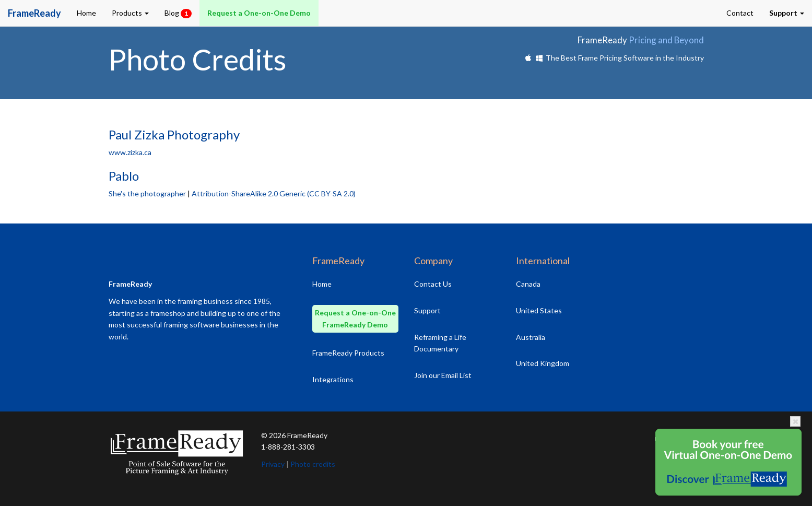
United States (539, 310)
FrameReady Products (348, 353)
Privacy (273, 464)
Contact (740, 13)
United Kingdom (543, 363)
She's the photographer (147, 193)
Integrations (333, 379)
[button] (787, 13)
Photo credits (313, 464)
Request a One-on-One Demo (259, 13)
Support (427, 310)
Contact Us (433, 284)
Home (86, 13)
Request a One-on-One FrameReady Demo (355, 319)
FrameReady (307, 435)
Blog (178, 13)
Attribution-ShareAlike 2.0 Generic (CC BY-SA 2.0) (274, 193)
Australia (531, 337)
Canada (528, 284)
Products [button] (130, 13)
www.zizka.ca (130, 152)
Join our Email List (443, 375)
